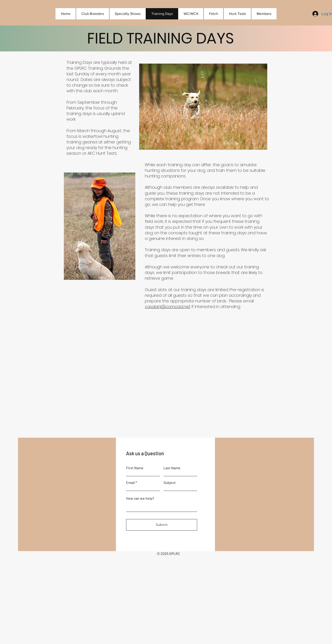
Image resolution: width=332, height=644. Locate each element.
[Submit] (162, 525)
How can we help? (140, 498)
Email (130, 483)
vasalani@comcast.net (168, 307)
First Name (135, 468)
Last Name (172, 468)
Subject (170, 483)
